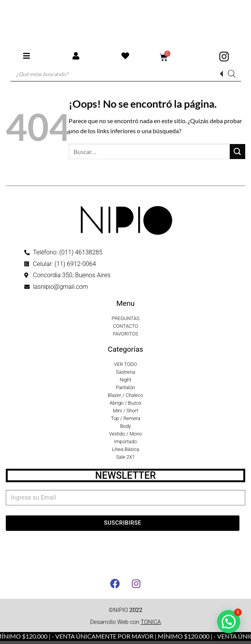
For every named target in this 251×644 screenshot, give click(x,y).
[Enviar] (238, 152)
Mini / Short (126, 411)
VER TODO (125, 364)
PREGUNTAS (125, 318)
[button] (229, 622)
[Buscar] (232, 74)
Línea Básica (125, 449)
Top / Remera (125, 418)
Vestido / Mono (126, 434)
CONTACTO (125, 326)
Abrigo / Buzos (125, 403)
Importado (125, 441)
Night (125, 380)
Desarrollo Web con (126, 622)
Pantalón (126, 387)
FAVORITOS (125, 334)
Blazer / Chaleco (125, 395)
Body (125, 426)
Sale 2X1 (125, 457)
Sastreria (126, 372)
